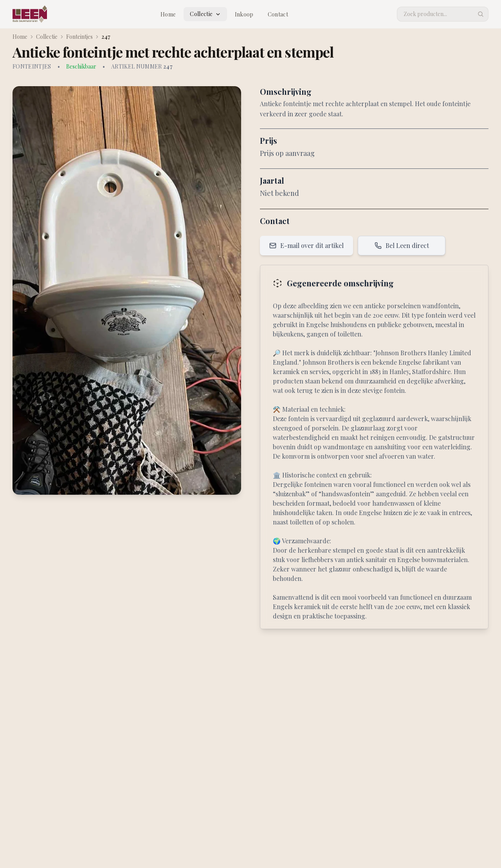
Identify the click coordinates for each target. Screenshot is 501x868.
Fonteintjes (79, 37)
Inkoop (244, 14)
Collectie (205, 14)
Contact (278, 14)
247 (106, 37)
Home (168, 14)
